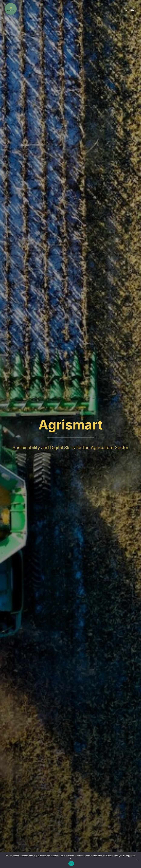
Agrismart (71, 425)
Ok (71, 864)
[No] (137, 860)
